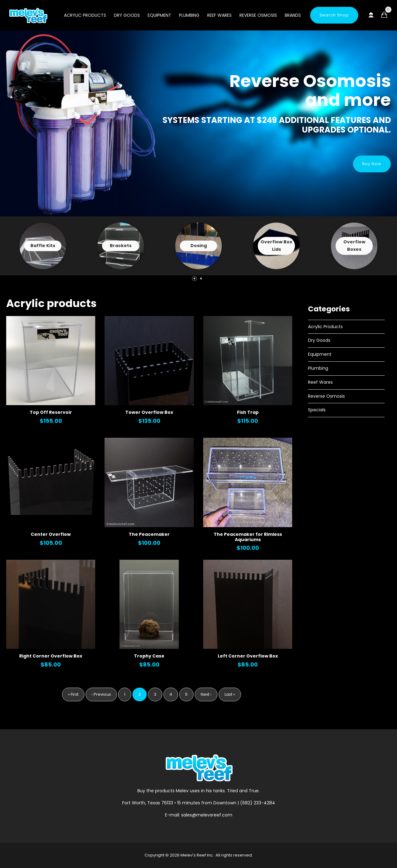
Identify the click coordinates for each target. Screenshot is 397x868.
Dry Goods (127, 15)
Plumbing (189, 15)
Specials (317, 410)
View (43, 246)
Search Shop (334, 15)
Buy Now (372, 164)
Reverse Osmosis (258, 15)
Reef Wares (219, 15)
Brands (293, 15)
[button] (194, 278)
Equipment (159, 15)
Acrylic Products (85, 15)
